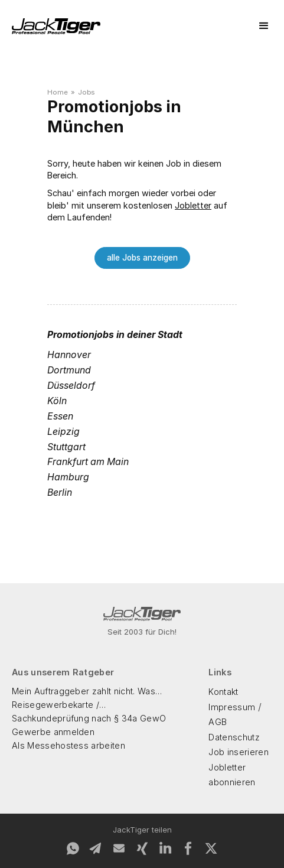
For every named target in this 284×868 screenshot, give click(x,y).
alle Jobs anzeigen (142, 258)
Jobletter (193, 205)
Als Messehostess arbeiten (68, 745)
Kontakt (223, 692)
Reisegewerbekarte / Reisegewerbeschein (56, 706)
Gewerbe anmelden (53, 732)
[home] (56, 26)
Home (58, 92)
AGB (218, 722)
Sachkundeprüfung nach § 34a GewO (89, 718)
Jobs (86, 92)
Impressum (232, 707)
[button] (264, 26)
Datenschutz (234, 737)
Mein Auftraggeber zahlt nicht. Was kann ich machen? (84, 692)
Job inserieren (238, 752)
